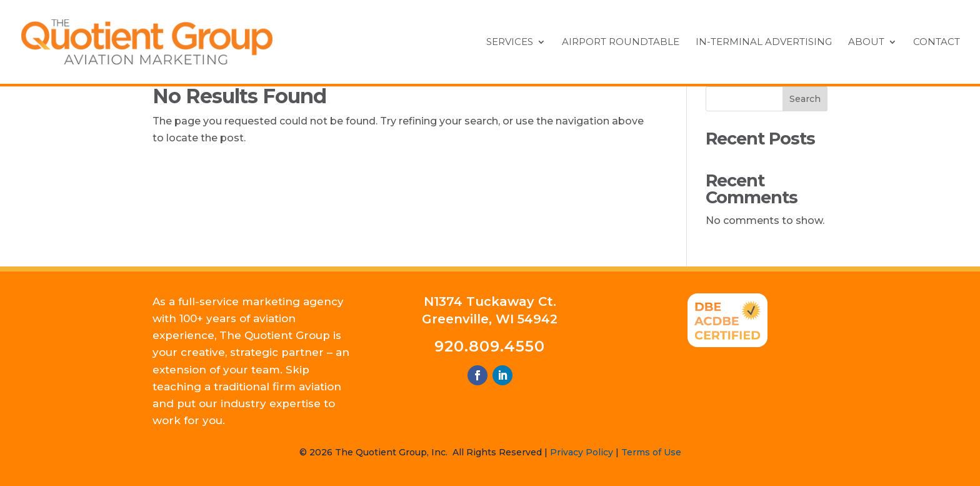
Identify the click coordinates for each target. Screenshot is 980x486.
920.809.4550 (490, 346)
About (866, 43)
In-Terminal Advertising (764, 43)
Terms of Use (651, 452)
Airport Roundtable (621, 43)
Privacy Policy (582, 452)
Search (805, 99)
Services (510, 43)
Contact (937, 43)
